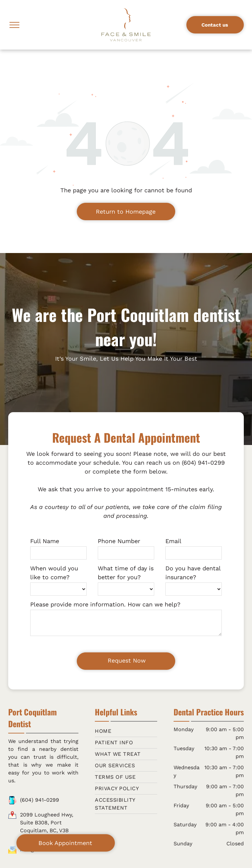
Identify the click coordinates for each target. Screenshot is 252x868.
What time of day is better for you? (126, 573)
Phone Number (119, 541)
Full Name (45, 541)
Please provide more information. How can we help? (105, 604)
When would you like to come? (54, 573)
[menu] (14, 25)
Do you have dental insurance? (193, 573)
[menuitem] (126, 731)
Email (173, 541)
